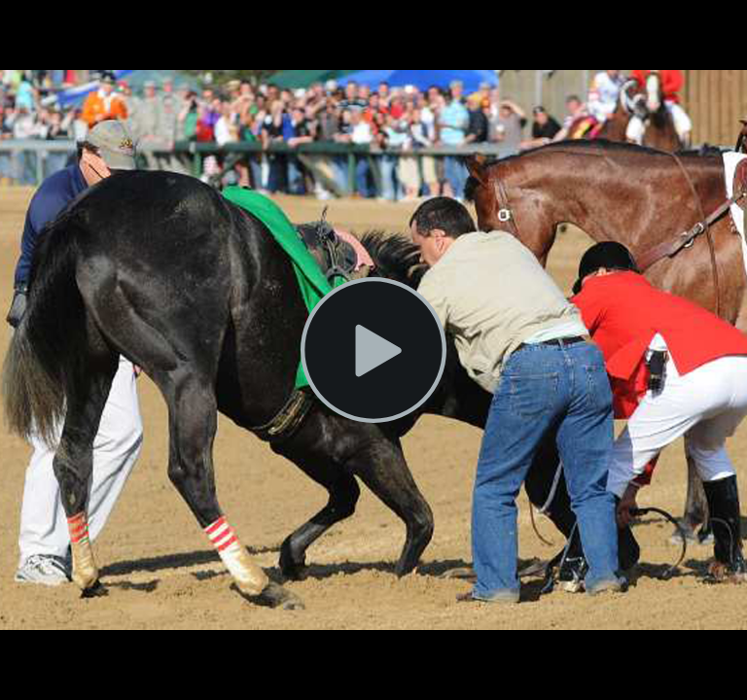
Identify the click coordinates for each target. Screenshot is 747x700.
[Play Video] (373, 350)
